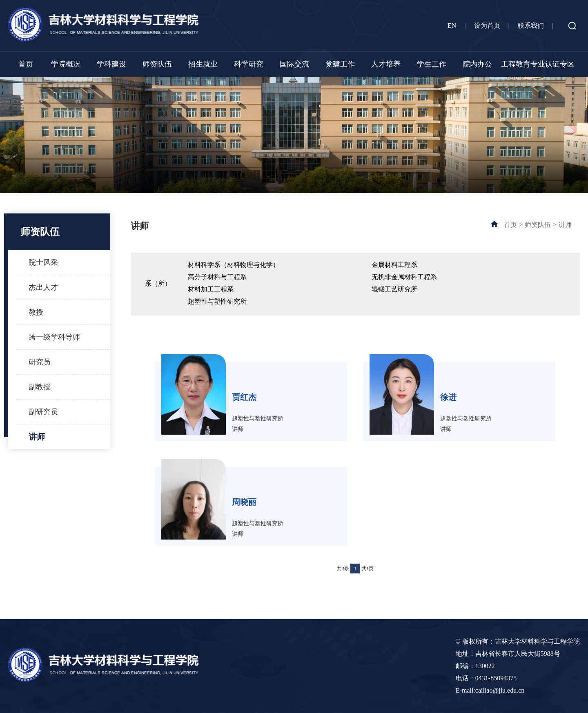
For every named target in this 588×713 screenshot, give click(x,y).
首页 (26, 64)
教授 (36, 312)
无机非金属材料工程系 (404, 277)
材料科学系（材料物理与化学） (234, 265)
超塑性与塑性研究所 (217, 301)
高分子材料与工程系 (217, 277)
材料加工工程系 (211, 289)
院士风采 (43, 262)
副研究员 (43, 412)
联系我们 (531, 26)
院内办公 (477, 64)
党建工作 (340, 64)
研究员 (40, 362)
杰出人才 (43, 287)
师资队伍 (157, 64)
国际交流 (294, 64)
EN (452, 26)
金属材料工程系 (394, 265)
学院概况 (66, 64)
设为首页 (487, 26)
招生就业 (203, 64)
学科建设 (111, 64)
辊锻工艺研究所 (394, 289)
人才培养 (386, 64)
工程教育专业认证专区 (538, 64)
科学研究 (249, 64)
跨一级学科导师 (54, 337)
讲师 (37, 437)
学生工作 (432, 64)
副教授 (40, 387)
